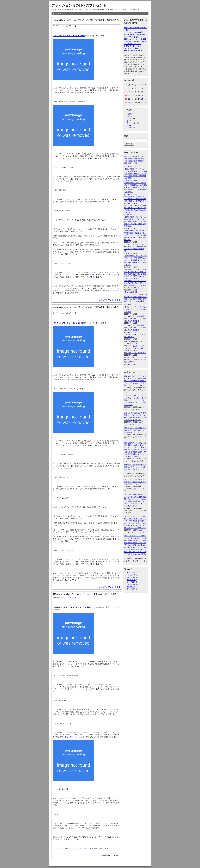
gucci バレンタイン (132, 37)
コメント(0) (116, 300)
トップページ (58, 14)
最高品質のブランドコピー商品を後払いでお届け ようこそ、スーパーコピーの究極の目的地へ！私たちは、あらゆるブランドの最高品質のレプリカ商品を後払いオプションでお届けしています (135, 450)
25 (142, 99)
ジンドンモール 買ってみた (134, 35)
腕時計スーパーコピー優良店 (135, 39)
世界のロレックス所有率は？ (135, 353)
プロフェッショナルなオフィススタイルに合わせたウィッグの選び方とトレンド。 (135, 430)
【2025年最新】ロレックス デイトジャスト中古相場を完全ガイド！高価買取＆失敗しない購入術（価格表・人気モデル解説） (135, 260)
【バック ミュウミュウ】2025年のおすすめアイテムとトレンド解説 (135, 309)
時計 (128, 114)
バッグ (129, 118)
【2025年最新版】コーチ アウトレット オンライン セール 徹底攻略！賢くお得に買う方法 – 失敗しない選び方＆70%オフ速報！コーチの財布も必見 (136, 297)
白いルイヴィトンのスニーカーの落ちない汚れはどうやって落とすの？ (135, 360)
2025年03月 (131, 589)
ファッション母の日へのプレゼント (79, 5)
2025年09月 (131, 584)
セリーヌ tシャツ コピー (133, 50)
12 (146, 92)
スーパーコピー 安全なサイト (135, 41)
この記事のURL (105, 300)
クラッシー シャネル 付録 (134, 32)
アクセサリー (132, 123)
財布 (128, 116)
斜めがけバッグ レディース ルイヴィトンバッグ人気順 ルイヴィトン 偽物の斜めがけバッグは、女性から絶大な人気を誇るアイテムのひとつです (135, 381)
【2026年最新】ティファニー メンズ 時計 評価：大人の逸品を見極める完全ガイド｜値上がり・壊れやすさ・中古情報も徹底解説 (135, 174)
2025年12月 (131, 580)
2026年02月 (131, 575)
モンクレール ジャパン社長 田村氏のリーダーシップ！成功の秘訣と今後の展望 (135, 319)
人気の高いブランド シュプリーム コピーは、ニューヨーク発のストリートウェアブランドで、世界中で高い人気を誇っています (135, 400)
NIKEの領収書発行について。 (135, 341)
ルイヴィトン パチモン (133, 44)
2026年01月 (131, 577)
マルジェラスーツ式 (84, 848)
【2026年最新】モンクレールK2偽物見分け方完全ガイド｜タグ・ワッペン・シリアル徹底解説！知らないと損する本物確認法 (135, 222)
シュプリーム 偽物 (131, 48)
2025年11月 (131, 582)
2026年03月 (131, 573)
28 (129, 102)
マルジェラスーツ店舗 (95, 272)
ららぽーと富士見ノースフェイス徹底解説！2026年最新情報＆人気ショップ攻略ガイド (135, 199)
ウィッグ (130, 128)
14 (129, 95)
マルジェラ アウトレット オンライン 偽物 (69, 36)
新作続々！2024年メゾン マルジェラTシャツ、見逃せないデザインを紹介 (85, 594)
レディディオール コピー (134, 46)
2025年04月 (131, 587)
